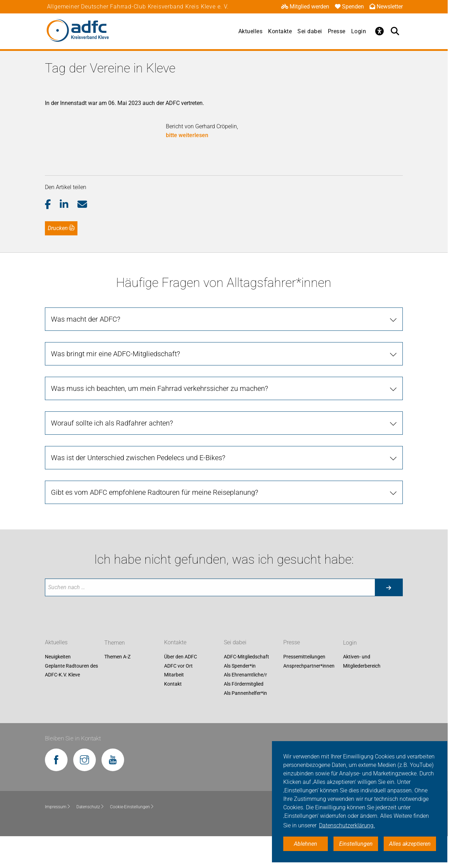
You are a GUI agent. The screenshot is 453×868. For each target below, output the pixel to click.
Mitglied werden (305, 7)
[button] (53, 236)
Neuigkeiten (58, 688)
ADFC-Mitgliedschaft (246, 688)
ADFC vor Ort (178, 697)
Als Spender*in (240, 697)
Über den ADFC (181, 688)
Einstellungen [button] (356, 844)
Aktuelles (251, 31)
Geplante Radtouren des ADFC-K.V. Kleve (71, 702)
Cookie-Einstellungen (132, 838)
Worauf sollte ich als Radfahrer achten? (112, 454)
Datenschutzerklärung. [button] (347, 825)
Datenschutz (90, 838)
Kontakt (173, 715)
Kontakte (280, 31)
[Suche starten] (389, 618)
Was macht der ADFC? (86, 350)
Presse (337, 31)
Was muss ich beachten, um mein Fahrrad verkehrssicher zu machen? (159, 420)
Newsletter (386, 7)
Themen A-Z (117, 688)
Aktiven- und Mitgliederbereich (362, 692)
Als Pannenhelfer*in (245, 724)
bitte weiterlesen (187, 135)
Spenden (349, 7)
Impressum (58, 838)
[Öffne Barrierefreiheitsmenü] (379, 31)
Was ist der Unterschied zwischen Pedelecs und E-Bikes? (138, 489)
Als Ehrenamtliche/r (245, 706)
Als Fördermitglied (244, 715)
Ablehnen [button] (306, 844)
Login (359, 31)
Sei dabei (310, 31)
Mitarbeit (174, 706)
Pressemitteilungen (304, 688)
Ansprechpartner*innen (309, 697)
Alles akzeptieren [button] (410, 844)
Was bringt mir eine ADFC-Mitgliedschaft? (115, 385)
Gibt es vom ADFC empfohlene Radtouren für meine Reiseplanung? (155, 523)
